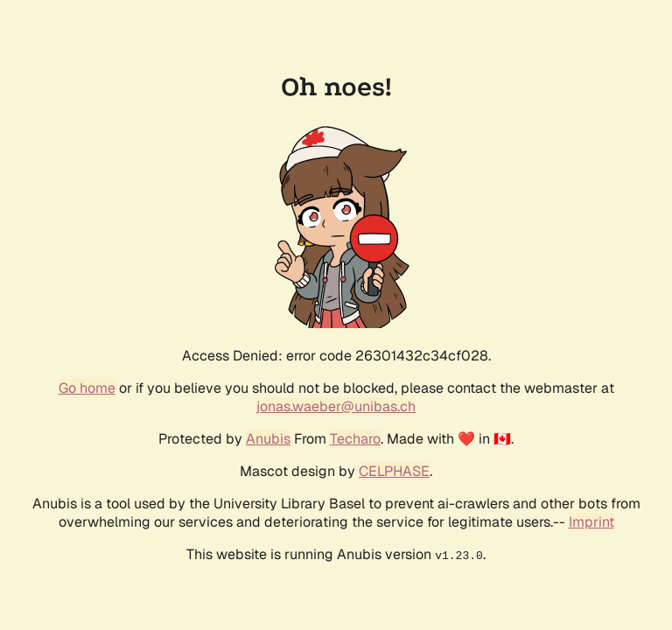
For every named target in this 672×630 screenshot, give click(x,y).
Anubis (268, 439)
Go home (87, 388)
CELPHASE (394, 471)
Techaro (355, 439)
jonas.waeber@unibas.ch (336, 406)
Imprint (591, 522)
